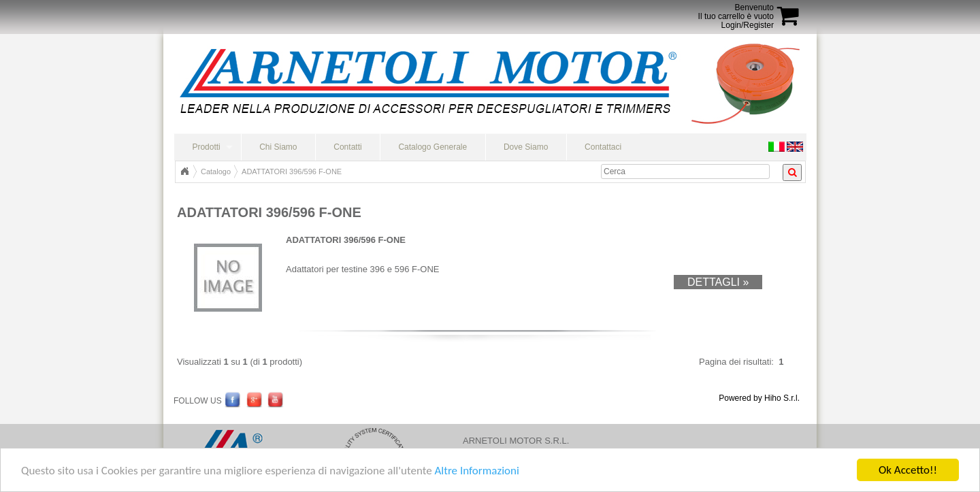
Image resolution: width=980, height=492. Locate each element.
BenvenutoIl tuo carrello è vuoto (736, 12)
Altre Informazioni (476, 471)
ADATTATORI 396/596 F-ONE (292, 171)
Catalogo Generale (432, 147)
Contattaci (603, 147)
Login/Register (748, 25)
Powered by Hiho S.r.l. (759, 398)
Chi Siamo (278, 147)
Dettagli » (718, 282)
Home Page (184, 171)
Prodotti (206, 147)
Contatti (347, 147)
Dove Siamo (526, 147)
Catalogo (216, 171)
